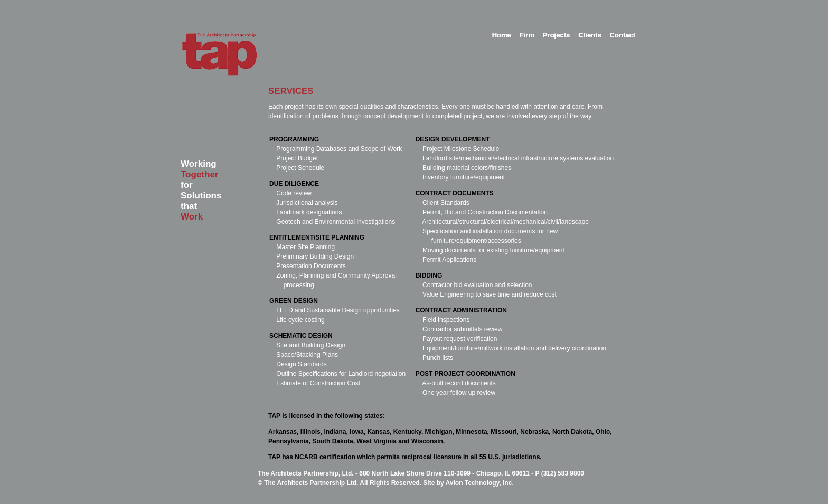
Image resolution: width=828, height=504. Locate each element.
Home (502, 35)
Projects (556, 35)
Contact (623, 35)
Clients (590, 35)
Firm (527, 35)
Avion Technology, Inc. (480, 483)
